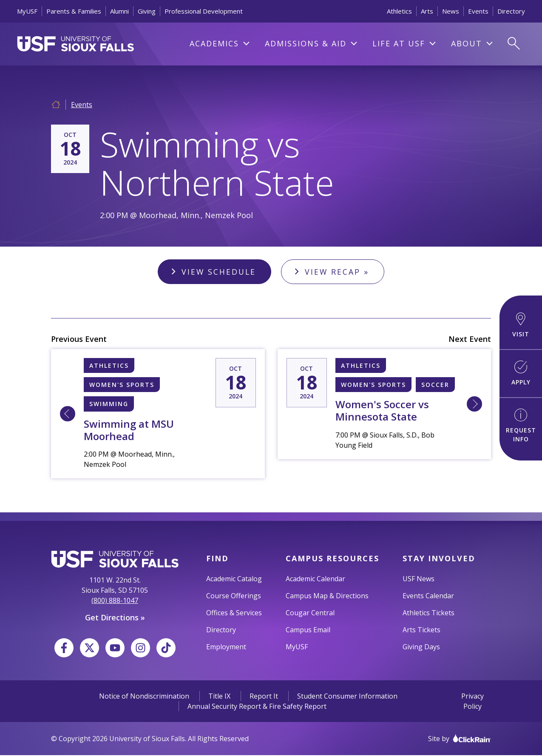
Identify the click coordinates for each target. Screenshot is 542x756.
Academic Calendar (315, 580)
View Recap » (338, 272)
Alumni (119, 11)
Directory (511, 11)
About (467, 43)
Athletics (399, 11)
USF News (419, 580)
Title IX (219, 697)
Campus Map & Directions (327, 597)
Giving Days (421, 648)
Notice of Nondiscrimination (144, 697)
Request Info (521, 426)
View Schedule (218, 272)
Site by (460, 739)
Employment (226, 648)
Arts (427, 11)
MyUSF (27, 11)
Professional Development (204, 11)
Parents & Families (74, 11)
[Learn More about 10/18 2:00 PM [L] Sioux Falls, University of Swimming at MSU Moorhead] (68, 415)
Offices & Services (234, 614)
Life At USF (399, 43)
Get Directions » (115, 618)
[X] (89, 649)
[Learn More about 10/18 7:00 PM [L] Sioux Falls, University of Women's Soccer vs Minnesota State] (474, 405)
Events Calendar (428, 597)
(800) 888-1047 (115, 601)
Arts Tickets (421, 631)
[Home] (56, 104)
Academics (214, 43)
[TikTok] (166, 649)
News (451, 11)
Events (478, 11)
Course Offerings (234, 597)
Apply (521, 373)
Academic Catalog (234, 580)
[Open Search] (513, 44)
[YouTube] (115, 649)
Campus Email (308, 631)
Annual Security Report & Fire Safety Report (257, 707)
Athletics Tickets (428, 614)
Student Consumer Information (347, 697)
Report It (264, 697)
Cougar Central (310, 614)
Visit (521, 325)
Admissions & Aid (306, 43)
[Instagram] (140, 649)
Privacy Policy (472, 702)
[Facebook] (64, 649)
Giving (147, 11)
